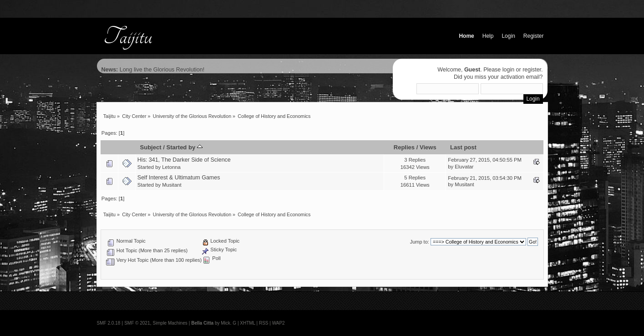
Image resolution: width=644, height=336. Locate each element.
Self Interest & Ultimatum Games (179, 178)
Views (428, 147)
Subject (150, 147)
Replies (404, 147)
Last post (463, 147)
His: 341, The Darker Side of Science (184, 160)
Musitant (172, 185)
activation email (520, 77)
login (508, 70)
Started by (184, 147)
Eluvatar (464, 167)
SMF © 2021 (137, 323)
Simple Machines (170, 323)
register (532, 70)
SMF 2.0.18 (109, 323)
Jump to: (420, 242)
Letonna (171, 167)
